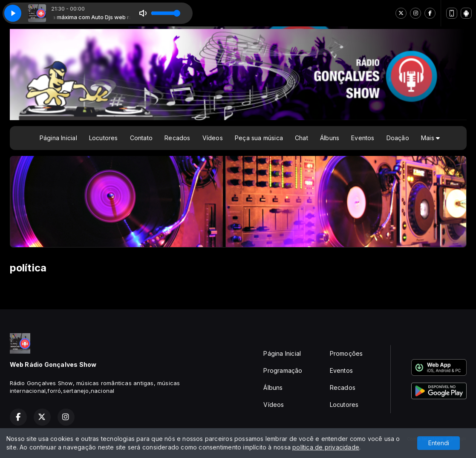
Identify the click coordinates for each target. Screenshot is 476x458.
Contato (141, 138)
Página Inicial (58, 138)
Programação (283, 370)
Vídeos (213, 138)
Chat (301, 138)
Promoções (346, 353)
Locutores (104, 138)
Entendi (439, 443)
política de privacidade (326, 447)
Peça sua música (259, 138)
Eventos (363, 138)
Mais (430, 138)
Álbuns (330, 138)
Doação (398, 138)
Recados (177, 138)
